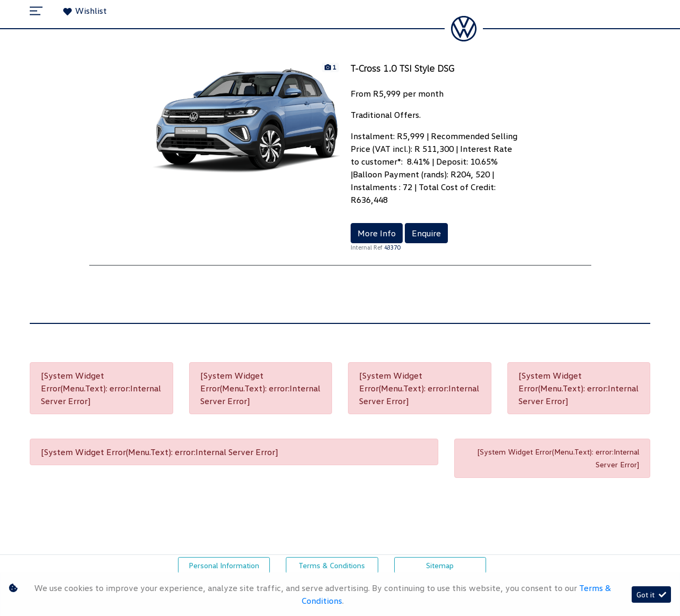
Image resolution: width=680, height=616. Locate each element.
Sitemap (440, 565)
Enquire (426, 233)
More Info (377, 233)
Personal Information (224, 565)
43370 (392, 247)
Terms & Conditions (332, 565)
